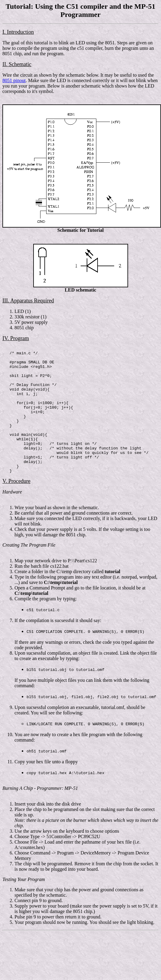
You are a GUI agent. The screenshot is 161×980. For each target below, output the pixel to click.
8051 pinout (14, 80)
